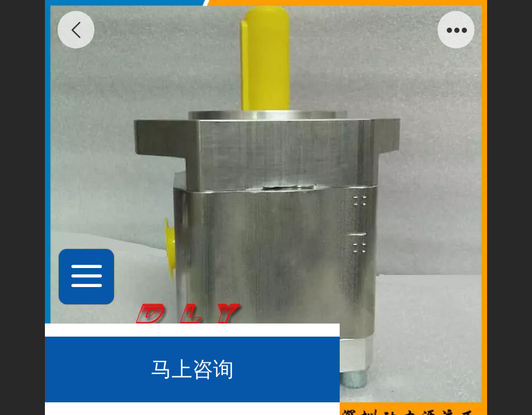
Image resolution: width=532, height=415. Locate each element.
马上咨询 (192, 369)
